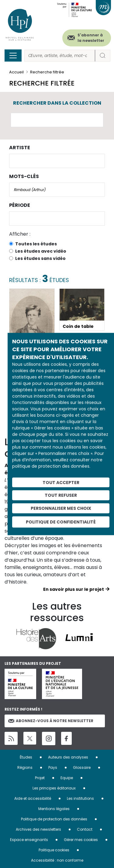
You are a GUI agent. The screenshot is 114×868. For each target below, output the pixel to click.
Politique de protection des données (54, 819)
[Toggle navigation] (13, 56)
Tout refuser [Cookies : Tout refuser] (61, 495)
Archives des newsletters (38, 829)
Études (26, 757)
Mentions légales (54, 809)
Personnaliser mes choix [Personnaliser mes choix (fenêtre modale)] (61, 508)
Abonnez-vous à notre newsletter (51, 721)
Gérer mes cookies (81, 840)
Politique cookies (54, 850)
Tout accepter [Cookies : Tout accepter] (61, 482)
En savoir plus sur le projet (74, 589)
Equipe (67, 778)
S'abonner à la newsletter (91, 38)
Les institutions (80, 798)
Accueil (16, 72)
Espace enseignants (29, 840)
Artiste (20, 148)
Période (20, 205)
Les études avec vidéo (41, 251)
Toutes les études (36, 244)
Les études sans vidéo (40, 258)
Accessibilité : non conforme (57, 860)
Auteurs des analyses (68, 757)
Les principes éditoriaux (54, 788)
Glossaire (82, 767)
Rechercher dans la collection (57, 103)
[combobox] (57, 161)
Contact (85, 829)
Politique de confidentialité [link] (61, 522)
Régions (25, 767)
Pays (53, 767)
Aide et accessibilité (33, 798)
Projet (40, 778)
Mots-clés (24, 176)
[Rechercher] (60, 56)
